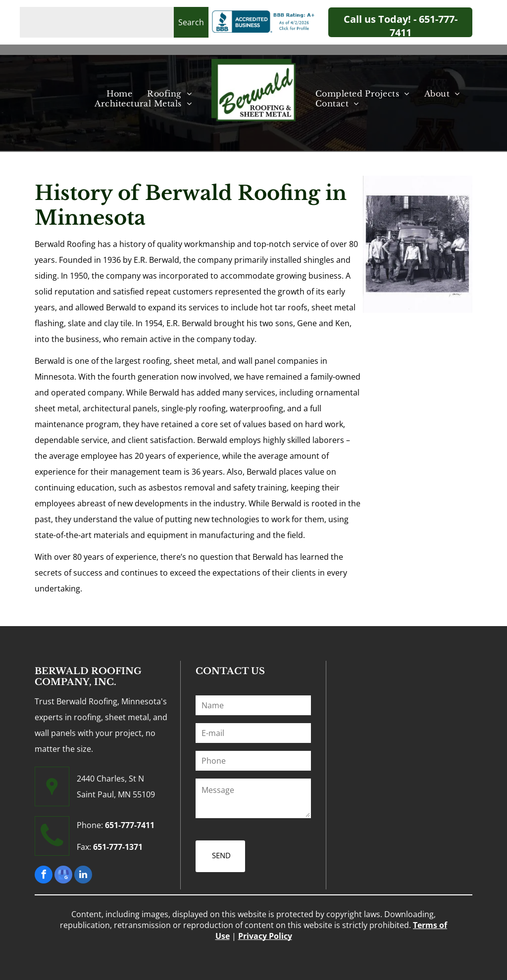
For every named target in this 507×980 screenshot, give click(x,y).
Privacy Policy (265, 932)
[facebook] (44, 876)
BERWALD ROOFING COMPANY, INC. (88, 677)
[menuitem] (120, 94)
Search (191, 22)
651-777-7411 (130, 825)
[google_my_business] (63, 876)
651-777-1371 (118, 847)
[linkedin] (83, 876)
